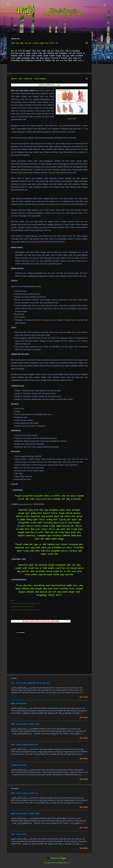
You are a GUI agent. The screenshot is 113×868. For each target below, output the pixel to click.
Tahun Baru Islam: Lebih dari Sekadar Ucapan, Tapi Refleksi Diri (35, 43)
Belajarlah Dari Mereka (19, 765)
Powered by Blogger (57, 858)
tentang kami (76, 26)
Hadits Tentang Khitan (19, 704)
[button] (87, 43)
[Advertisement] (100, 63)
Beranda (16, 26)
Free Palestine (62, 26)
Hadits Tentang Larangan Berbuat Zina (24, 745)
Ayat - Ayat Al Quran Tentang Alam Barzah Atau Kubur (30, 683)
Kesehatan (20, 633)
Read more (84, 697)
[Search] (105, 5)
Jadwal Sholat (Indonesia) (44, 26)
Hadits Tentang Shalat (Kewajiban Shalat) (25, 724)
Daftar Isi (27, 26)
